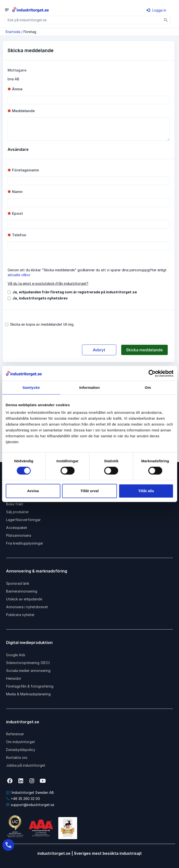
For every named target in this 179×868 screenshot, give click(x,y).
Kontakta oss (17, 757)
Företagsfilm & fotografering (30, 686)
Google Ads (16, 655)
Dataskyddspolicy (21, 750)
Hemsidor (14, 678)
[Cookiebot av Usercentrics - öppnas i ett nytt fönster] (152, 373)
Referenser (15, 734)
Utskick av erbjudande (24, 599)
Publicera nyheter (20, 615)
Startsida (13, 32)
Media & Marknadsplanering (28, 694)
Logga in (156, 10)
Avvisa (33, 491)
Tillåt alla (146, 491)
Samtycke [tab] (31, 387)
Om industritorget (21, 742)
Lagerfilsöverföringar (23, 520)
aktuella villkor (19, 275)
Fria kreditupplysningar (25, 543)
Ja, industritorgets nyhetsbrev (40, 298)
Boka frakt (15, 504)
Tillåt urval (89, 491)
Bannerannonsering (22, 591)
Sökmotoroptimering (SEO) (28, 663)
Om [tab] (148, 387)
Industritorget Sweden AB (30, 792)
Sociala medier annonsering (28, 671)
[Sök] (166, 20)
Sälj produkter (18, 512)
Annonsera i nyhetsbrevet (27, 607)
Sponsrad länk (18, 583)
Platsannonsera (19, 535)
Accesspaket (17, 528)
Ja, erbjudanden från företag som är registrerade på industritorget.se (75, 292)
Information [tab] (90, 387)
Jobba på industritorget (26, 765)
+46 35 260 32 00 (23, 799)
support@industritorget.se (30, 805)
